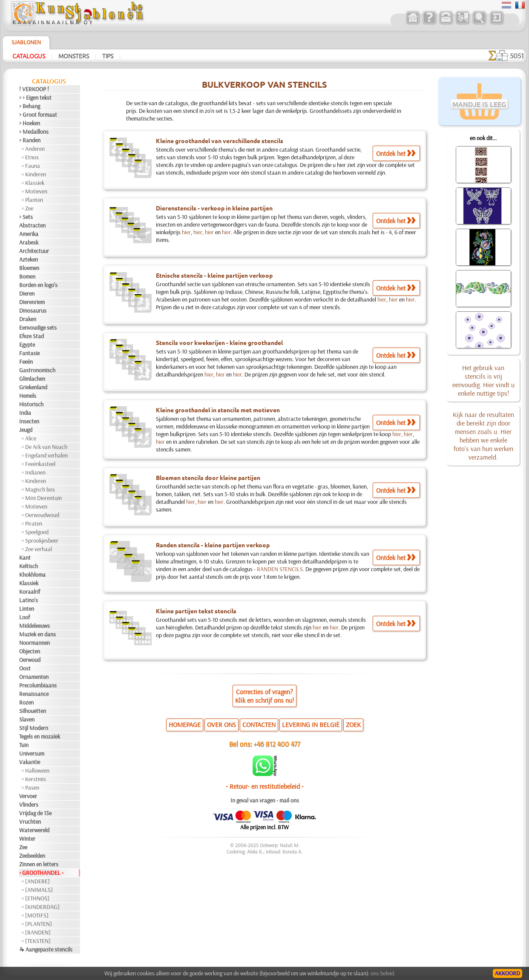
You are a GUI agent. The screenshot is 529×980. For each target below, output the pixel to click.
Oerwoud (30, 660)
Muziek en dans (37, 634)
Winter (27, 839)
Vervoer (28, 796)
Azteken (29, 259)
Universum (32, 753)
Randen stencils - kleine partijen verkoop (213, 545)
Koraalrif (30, 592)
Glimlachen (32, 379)
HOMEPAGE (185, 724)
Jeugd (26, 430)
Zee (29, 208)
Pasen (32, 787)
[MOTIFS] (37, 915)
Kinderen (36, 174)
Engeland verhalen (46, 455)
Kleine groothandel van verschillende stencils (220, 141)
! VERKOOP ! (34, 89)
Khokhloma (32, 575)
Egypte (27, 345)
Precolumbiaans (38, 685)
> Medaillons (34, 132)
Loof (24, 617)
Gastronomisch (37, 370)
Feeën (26, 362)
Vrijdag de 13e (35, 813)
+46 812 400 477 (277, 744)
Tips (108, 56)
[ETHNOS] (37, 898)
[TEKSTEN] (38, 941)
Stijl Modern (34, 728)
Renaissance (34, 694)
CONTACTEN (259, 724)
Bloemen (29, 268)
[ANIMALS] (39, 890)
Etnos (32, 157)
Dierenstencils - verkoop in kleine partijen (214, 208)
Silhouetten (33, 711)
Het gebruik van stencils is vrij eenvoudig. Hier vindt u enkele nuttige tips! (483, 380)
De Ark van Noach (46, 447)
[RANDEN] (38, 932)
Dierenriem (32, 302)
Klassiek (35, 183)
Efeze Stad (32, 336)
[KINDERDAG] (42, 907)
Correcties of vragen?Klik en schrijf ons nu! (264, 696)
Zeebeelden (32, 856)
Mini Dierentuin (43, 498)
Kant (25, 558)
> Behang (30, 106)
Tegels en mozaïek (40, 736)
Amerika (29, 234)
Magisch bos (40, 489)
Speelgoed (37, 532)
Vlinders (29, 805)
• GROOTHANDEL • (41, 873)
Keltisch (29, 566)
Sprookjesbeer (42, 540)
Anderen (35, 149)
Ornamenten (34, 677)
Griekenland (33, 387)
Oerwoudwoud (42, 515)
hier (186, 232)
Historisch (31, 404)
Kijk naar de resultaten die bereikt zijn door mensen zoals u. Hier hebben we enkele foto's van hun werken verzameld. (483, 436)
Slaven (27, 719)
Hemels (28, 396)
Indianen (35, 472)
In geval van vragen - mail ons (265, 800)
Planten (34, 200)
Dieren (27, 293)
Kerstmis (36, 779)
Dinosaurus (33, 310)
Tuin (24, 745)
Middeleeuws (34, 626)
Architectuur (34, 251)
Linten (27, 609)
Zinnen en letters (39, 864)
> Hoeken (30, 123)
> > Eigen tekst (35, 98)
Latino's (29, 600)
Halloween (37, 770)
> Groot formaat (38, 115)
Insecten (29, 421)
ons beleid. (383, 973)
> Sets (26, 217)
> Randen (30, 140)
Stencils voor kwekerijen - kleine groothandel (219, 342)
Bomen (27, 276)
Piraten (34, 523)
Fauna (33, 166)
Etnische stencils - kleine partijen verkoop (214, 275)
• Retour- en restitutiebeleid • (265, 786)
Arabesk (29, 242)
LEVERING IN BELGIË (311, 724)
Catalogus (29, 56)
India (25, 413)
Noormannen (34, 643)
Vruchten (30, 822)
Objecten (30, 651)
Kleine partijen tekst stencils (196, 611)
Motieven (36, 191)
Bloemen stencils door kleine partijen (208, 477)
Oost (25, 668)
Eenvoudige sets (38, 328)
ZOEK (353, 724)
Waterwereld (34, 830)
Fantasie (29, 353)
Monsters (74, 56)
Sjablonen (26, 42)
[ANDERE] (37, 881)
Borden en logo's (38, 285)
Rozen (26, 702)
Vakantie (30, 762)
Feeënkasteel (40, 464)
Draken (28, 319)
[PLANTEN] (39, 924)
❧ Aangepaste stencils (46, 949)
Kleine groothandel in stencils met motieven (218, 410)
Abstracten (32, 225)
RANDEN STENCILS (280, 569)
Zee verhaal (39, 549)
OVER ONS (221, 724)
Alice (31, 438)
